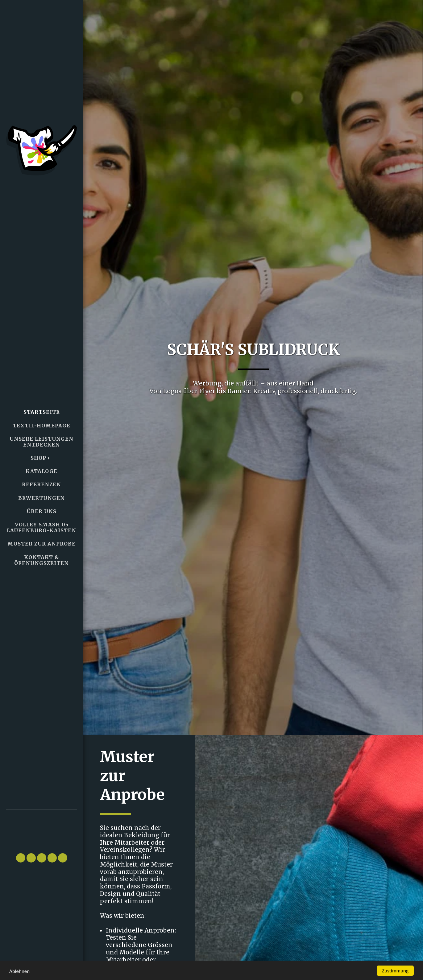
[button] (42, 828)
